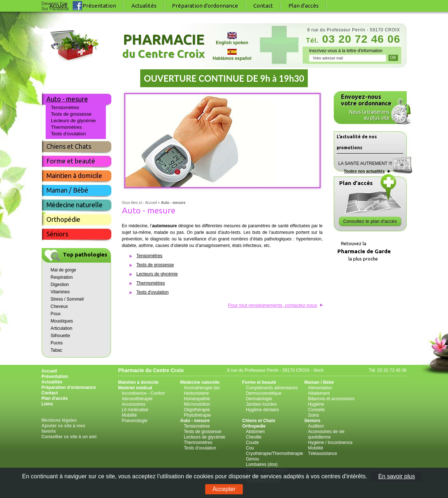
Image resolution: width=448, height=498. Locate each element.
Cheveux (59, 306)
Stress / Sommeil (67, 299)
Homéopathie (197, 399)
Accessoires (134, 404)
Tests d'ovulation (153, 292)
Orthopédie (63, 219)
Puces (57, 343)
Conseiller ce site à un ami (69, 437)
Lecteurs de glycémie (157, 274)
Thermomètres (151, 283)
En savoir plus (397, 476)
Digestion (60, 285)
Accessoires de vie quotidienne (326, 434)
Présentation (99, 6)
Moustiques (62, 321)
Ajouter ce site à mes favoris (64, 428)
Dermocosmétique (264, 393)
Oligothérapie (197, 410)
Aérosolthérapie (137, 399)
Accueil (49, 371)
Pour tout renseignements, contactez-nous (272, 305)
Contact (263, 6)
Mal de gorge (64, 270)
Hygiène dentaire (263, 410)
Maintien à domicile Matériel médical (139, 385)
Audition (316, 426)
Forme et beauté (71, 161)
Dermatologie (259, 399)
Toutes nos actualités (364, 171)
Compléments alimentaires (272, 388)
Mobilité (129, 415)
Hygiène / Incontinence (330, 443)
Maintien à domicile (74, 175)
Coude (252, 443)
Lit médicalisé (135, 410)
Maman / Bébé (67, 190)
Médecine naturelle (74, 205)
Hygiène (316, 404)
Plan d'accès (304, 6)
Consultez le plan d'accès (370, 221)
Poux (56, 314)
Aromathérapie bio (202, 388)
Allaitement (319, 393)
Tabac (57, 350)
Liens (47, 404)
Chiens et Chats (69, 146)
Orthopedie (254, 426)
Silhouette (60, 336)
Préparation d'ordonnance (205, 6)
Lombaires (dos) (262, 464)
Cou (250, 448)
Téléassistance (323, 453)
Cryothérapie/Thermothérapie (275, 453)
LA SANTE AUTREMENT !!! (365, 163)
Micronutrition (197, 404)
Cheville (254, 437)
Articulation (62, 328)
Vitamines (60, 292)
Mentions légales (59, 420)
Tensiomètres (150, 256)
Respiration (62, 277)
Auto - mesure (67, 99)
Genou (253, 459)
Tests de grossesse (155, 265)
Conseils (317, 410)
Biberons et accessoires (331, 399)
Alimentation (320, 388)
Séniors (57, 234)
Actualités (144, 6)
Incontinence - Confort (143, 393)
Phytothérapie (198, 415)
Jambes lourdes (262, 404)
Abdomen (255, 432)
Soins (314, 415)
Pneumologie (135, 421)
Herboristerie (197, 393)
